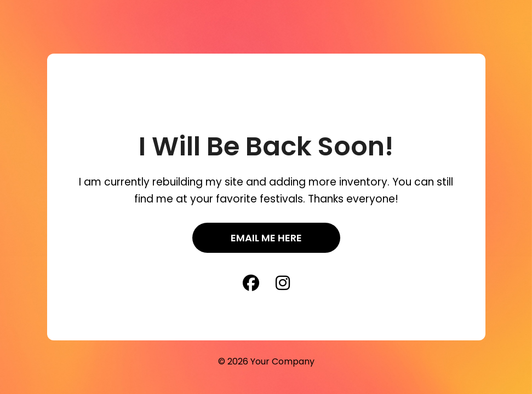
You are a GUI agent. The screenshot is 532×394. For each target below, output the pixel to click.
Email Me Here (266, 238)
